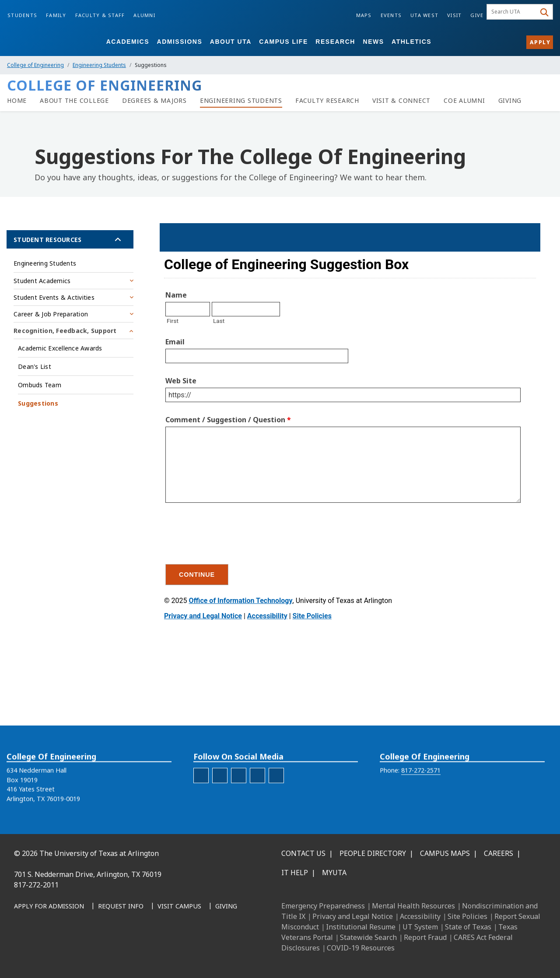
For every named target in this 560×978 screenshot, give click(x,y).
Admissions (180, 42)
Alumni (144, 15)
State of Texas (468, 927)
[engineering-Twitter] (257, 794)
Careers (499, 853)
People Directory (373, 853)
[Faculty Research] (327, 101)
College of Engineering (35, 65)
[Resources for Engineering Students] (241, 101)
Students (22, 15)
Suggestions (38, 403)
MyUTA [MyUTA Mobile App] (334, 873)
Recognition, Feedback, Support (65, 331)
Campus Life (283, 42)
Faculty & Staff (100, 15)
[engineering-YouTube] (276, 794)
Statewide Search (368, 937)
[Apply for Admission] (49, 907)
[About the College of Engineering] (74, 101)
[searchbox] (513, 12)
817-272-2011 (36, 885)
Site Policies (467, 916)
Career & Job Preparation (51, 314)
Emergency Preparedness (323, 906)
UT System (420, 927)
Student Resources (47, 240)
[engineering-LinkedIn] (239, 794)
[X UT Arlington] (81, 952)
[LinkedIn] (43, 952)
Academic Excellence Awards (60, 348)
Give (477, 15)
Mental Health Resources (413, 906)
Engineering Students (99, 65)
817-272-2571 (421, 789)
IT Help (295, 873)
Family (56, 15)
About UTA (231, 42)
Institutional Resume (361, 927)
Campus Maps (445, 853)
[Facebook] (24, 952)
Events (391, 15)
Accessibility (420, 916)
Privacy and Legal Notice (353, 916)
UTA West (424, 15)
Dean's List (35, 366)
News (374, 42)
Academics (128, 42)
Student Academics (42, 281)
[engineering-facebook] (201, 794)
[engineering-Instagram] (220, 794)
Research (335, 42)
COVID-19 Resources (361, 948)
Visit (454, 15)
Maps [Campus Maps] (364, 15)
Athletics (411, 42)
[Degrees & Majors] (154, 101)
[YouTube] (101, 952)
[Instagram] (62, 952)
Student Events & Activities (54, 297)
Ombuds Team (40, 385)
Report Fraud (425, 937)
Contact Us (303, 853)
